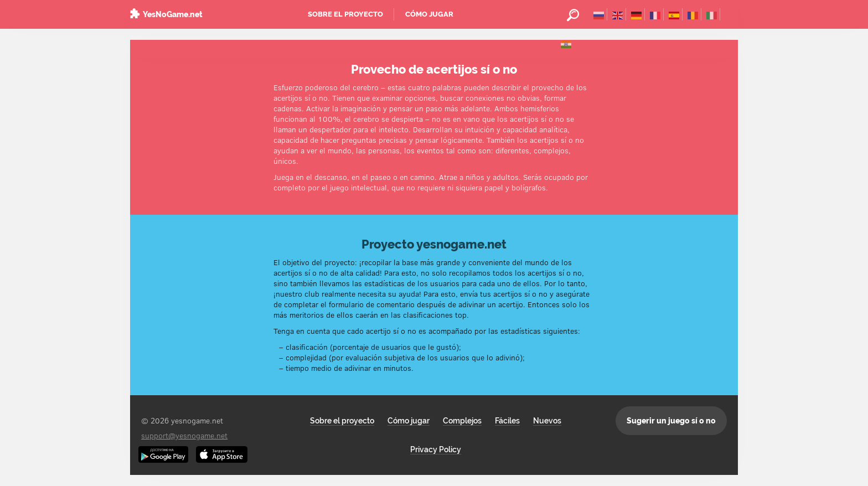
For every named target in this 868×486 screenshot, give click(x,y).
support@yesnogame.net (184, 435)
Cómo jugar (429, 14)
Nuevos (547, 421)
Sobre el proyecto (345, 14)
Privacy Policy (436, 449)
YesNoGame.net (173, 14)
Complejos (462, 421)
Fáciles (507, 421)
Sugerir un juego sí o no (671, 421)
